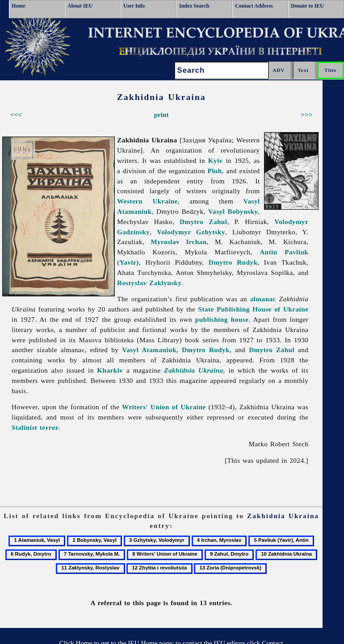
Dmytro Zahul (203, 222)
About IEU (80, 6)
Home (19, 6)
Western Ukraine (147, 201)
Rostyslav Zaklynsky (149, 283)
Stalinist (24, 427)
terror (49, 427)
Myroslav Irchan (178, 242)
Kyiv (216, 160)
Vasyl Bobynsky (233, 211)
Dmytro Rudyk (233, 262)
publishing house (222, 319)
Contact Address (254, 6)
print (162, 114)
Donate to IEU (307, 6)
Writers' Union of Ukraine (164, 407)
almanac (263, 299)
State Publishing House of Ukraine (253, 309)
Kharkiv (110, 370)
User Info (134, 6)
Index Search (194, 6)
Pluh (214, 171)
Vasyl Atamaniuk (149, 350)
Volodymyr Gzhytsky (191, 232)
